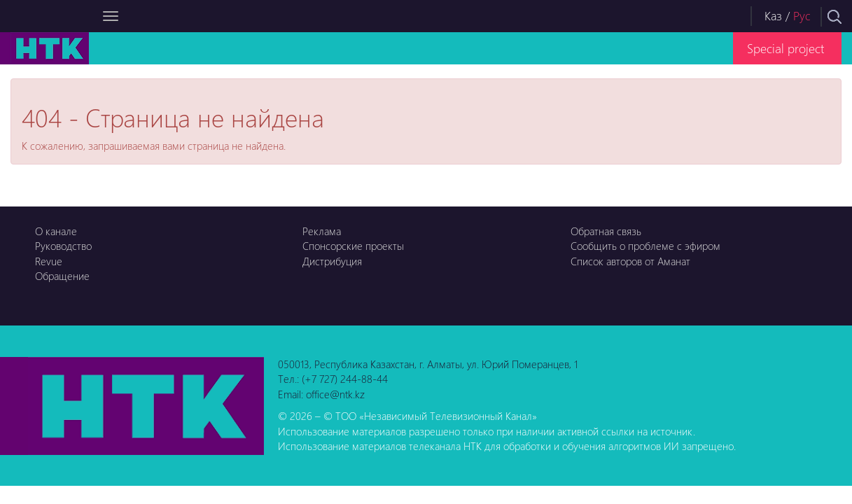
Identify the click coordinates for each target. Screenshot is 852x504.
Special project (785, 48)
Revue (49, 261)
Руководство (63, 246)
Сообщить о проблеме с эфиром (645, 246)
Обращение (62, 276)
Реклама (322, 231)
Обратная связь (606, 231)
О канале (56, 231)
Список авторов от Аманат (630, 261)
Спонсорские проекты (353, 246)
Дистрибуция (332, 261)
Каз (773, 16)
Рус (802, 16)
